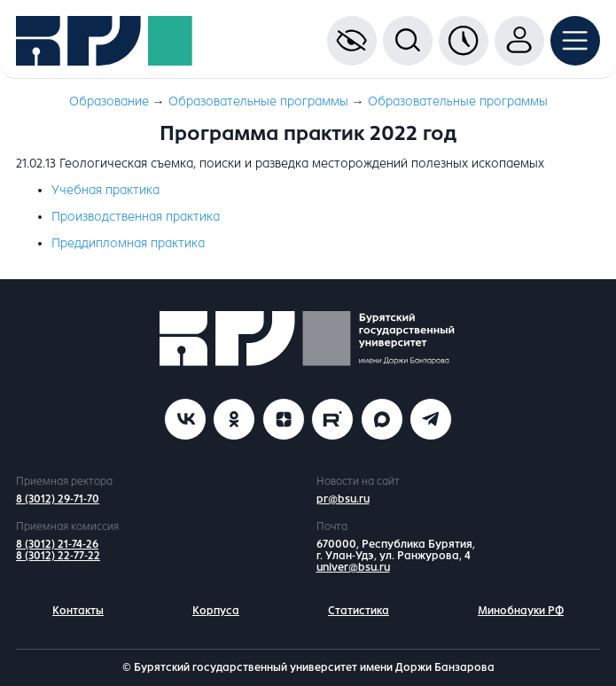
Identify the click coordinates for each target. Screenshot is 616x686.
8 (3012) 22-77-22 (58, 556)
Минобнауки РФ (521, 611)
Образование (109, 101)
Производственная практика (136, 217)
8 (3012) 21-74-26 (57, 544)
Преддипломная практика (128, 243)
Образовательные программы (258, 101)
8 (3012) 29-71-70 (58, 499)
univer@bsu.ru (353, 567)
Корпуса (216, 611)
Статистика (359, 611)
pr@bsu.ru (343, 499)
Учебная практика (105, 190)
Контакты (78, 611)
